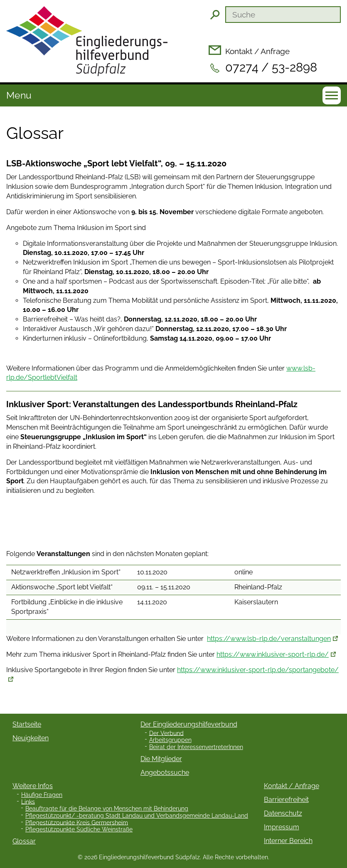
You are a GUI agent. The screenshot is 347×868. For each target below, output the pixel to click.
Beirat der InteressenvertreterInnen (196, 747)
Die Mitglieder (161, 759)
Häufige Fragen (42, 795)
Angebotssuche (165, 773)
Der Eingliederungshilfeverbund (189, 724)
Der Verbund (166, 733)
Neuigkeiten (31, 738)
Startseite (27, 724)
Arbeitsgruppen (170, 740)
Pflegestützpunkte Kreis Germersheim (77, 822)
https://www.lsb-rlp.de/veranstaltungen (269, 639)
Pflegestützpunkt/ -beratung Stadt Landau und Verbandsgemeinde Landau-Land (137, 816)
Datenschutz (283, 813)
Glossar (24, 841)
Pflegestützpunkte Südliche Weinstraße (79, 829)
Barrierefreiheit (286, 800)
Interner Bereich (288, 841)
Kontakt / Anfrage (257, 51)
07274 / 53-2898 (271, 67)
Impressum (282, 827)
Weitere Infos (33, 786)
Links (28, 801)
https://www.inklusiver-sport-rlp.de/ (273, 654)
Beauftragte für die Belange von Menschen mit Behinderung (107, 809)
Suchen (215, 15)
